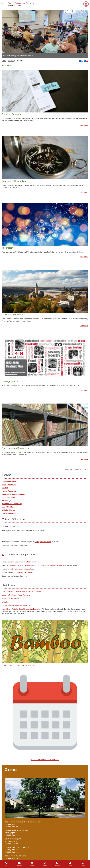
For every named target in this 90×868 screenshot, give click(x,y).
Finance (5, 488)
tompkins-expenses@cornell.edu (20, 565)
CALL (6, 864)
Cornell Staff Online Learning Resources (16, 605)
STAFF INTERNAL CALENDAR (45, 760)
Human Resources (9, 491)
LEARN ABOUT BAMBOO (25, 665)
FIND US (45, 864)
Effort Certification (9, 485)
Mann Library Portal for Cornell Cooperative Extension (21, 609)
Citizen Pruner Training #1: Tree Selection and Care (23, 822)
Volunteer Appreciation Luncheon (16, 830)
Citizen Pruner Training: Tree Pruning (18, 847)
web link (12, 562)
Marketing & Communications (13, 494)
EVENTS (32, 864)
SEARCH (58, 864)
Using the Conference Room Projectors (16, 595)
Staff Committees (9, 497)
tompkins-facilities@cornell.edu (28, 562)
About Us (11, 61)
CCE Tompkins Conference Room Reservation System (21, 591)
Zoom (37, 542)
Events (11, 770)
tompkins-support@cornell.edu (23, 569)
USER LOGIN (7, 665)
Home (4, 61)
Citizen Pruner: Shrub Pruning (15, 856)
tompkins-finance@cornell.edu (53, 565)
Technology (6, 501)
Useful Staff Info (8, 507)
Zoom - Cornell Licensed (11, 598)
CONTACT (19, 864)
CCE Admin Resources (11, 513)
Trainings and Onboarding (12, 504)
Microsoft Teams (45, 542)
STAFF (70, 864)
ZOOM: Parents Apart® (13, 839)
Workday (5, 602)
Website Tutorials (9, 510)
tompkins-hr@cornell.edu (25, 572)
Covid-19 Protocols (9, 481)
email (26, 576)
